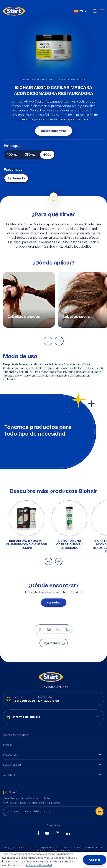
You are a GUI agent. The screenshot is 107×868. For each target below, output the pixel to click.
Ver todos (54, 597)
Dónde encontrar (54, 125)
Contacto (52, 769)
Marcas (8, 739)
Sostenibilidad (52, 759)
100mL (13, 149)
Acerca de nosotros (15, 729)
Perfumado (16, 173)
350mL (30, 149)
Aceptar (95, 860)
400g (47, 149)
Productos (52, 749)
